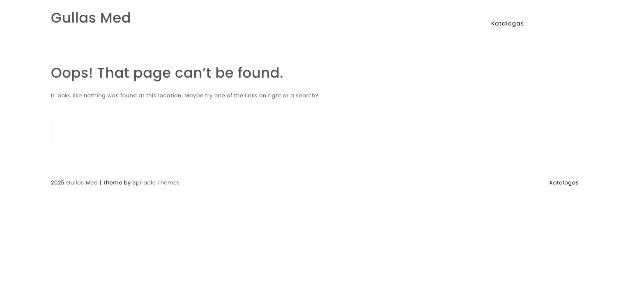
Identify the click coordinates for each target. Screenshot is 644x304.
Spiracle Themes (156, 183)
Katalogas (508, 23)
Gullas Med (91, 18)
